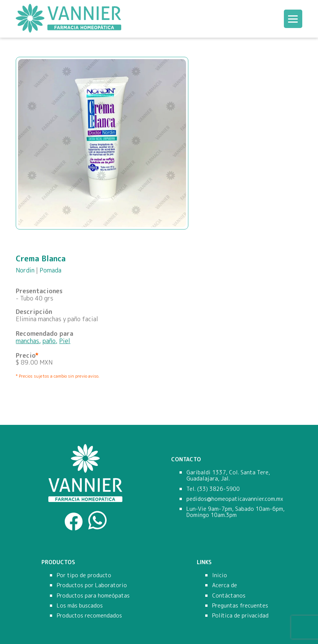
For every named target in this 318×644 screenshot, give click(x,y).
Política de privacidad (240, 616)
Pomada (50, 270)
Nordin (25, 270)
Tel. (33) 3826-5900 (213, 489)
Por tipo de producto (84, 575)
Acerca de (225, 585)
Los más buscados (80, 606)
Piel (65, 341)
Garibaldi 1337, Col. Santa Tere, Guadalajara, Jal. (228, 476)
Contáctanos (229, 596)
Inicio (220, 575)
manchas (27, 341)
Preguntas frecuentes (240, 606)
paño (49, 341)
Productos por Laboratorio (92, 585)
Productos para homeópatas (93, 596)
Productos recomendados (89, 616)
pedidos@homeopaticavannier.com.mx (235, 499)
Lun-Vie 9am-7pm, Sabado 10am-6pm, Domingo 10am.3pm (236, 512)
